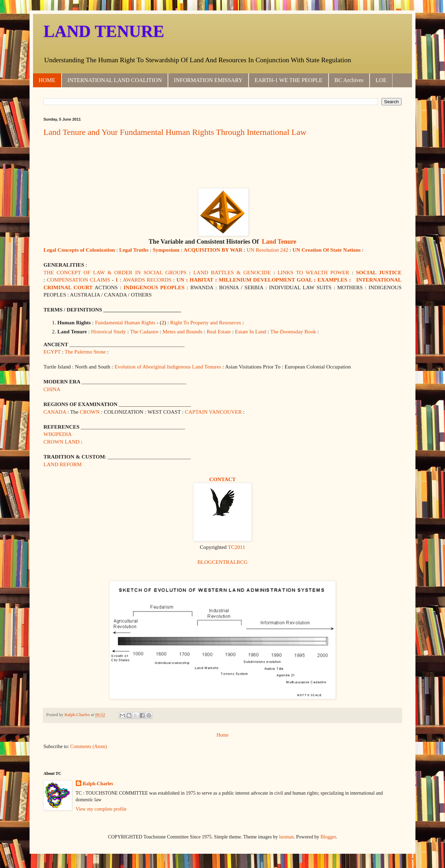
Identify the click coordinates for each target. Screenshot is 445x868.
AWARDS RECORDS (147, 280)
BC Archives (349, 80)
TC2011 (236, 547)
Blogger (328, 837)
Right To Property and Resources (206, 322)
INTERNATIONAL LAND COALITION (115, 80)
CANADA (55, 412)
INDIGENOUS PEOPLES (154, 287)
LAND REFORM (63, 464)
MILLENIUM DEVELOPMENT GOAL (265, 280)
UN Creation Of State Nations (326, 250)
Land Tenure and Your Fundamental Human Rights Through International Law (175, 132)
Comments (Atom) (88, 747)
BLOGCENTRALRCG (223, 562)
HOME (47, 80)
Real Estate (219, 331)
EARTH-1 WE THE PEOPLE (288, 80)
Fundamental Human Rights (125, 322)
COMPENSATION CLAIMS (78, 280)
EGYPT (52, 352)
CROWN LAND (62, 442)
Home (222, 735)
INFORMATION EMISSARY (208, 80)
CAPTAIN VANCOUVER (213, 412)
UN (180, 280)
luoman (286, 837)
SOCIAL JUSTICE (379, 272)
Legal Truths (134, 250)
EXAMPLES (332, 280)
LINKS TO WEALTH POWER (313, 272)
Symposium (166, 250)
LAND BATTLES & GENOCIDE (232, 272)
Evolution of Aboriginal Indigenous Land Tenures (168, 367)
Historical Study (108, 331)
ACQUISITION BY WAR (213, 250)
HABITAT (201, 280)
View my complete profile (101, 809)
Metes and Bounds (183, 331)
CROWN (90, 412)
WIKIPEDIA (58, 434)
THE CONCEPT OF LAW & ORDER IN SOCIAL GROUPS (115, 272)
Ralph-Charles (98, 784)
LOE (381, 80)
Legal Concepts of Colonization (79, 250)
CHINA (52, 389)
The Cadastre (144, 331)
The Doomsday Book (293, 331)
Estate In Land (251, 331)
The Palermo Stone (85, 352)
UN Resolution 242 (267, 250)
